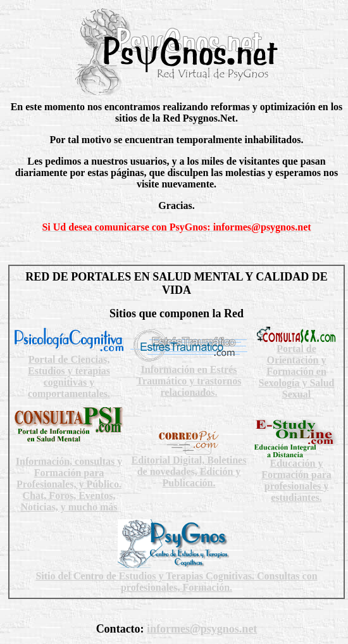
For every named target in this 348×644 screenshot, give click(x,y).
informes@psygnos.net (202, 629)
